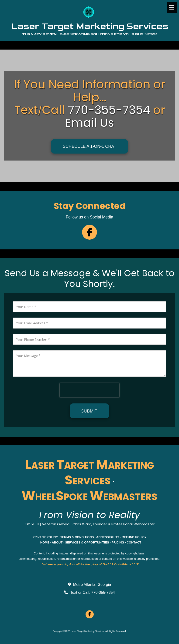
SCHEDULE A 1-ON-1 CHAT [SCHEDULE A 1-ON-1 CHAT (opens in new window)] (89, 146)
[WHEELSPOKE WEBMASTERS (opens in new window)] (89, 499)
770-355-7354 (103, 592)
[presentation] (89, 390)
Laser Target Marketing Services (90, 26)
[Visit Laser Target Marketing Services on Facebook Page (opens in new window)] (90, 614)
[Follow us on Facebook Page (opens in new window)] (89, 232)
